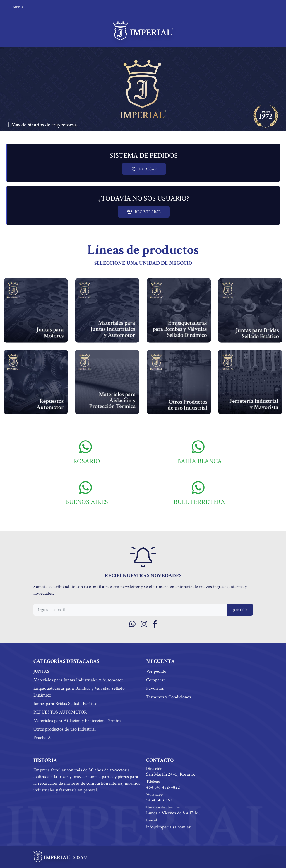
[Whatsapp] (132, 625)
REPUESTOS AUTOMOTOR (60, 712)
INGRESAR (144, 169)
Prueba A (42, 738)
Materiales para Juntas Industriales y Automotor (78, 680)
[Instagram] (144, 625)
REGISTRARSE (144, 212)
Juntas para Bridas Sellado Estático (65, 704)
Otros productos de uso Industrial (65, 729)
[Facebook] (155, 625)
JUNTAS (41, 671)
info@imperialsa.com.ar (168, 827)
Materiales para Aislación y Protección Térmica (77, 721)
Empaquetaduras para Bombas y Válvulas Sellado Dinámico (79, 692)
